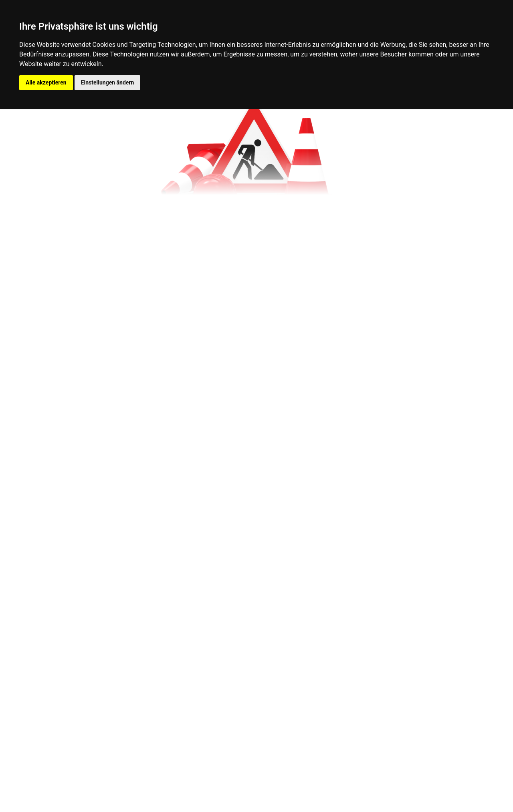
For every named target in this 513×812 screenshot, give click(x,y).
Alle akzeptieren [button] (46, 82)
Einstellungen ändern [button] (108, 82)
